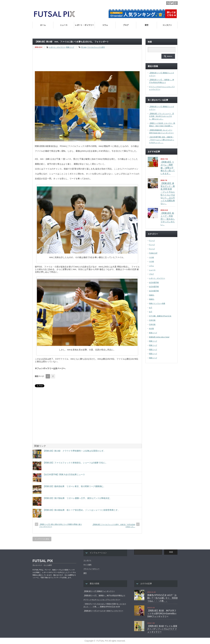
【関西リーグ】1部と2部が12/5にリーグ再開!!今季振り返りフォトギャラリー (61, 525)
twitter (172, 3)
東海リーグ (153, 333)
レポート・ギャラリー (84, 25)
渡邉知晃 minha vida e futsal (159, 337)
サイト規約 (87, 565)
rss (168, 3)
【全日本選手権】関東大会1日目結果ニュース (64, 474)
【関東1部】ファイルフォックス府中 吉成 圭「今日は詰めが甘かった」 (114, 526)
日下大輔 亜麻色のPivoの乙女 (160, 316)
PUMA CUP (153, 253)
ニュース (64, 25)
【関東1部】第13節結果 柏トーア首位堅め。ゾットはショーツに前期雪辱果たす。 (81, 510)
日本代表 (152, 320)
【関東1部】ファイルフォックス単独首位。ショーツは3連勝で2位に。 (75, 463)
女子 (151, 308)
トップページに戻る (42, 539)
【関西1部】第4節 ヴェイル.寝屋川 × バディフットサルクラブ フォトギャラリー (162, 629)
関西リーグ (153, 350)
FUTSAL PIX (43, 561)
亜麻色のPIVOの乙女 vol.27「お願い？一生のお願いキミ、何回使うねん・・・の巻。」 (163, 598)
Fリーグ (152, 241)
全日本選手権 (154, 282)
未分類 (151, 329)
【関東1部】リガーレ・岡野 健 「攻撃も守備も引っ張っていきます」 (168, 168)
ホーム (43, 25)
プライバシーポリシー (91, 569)
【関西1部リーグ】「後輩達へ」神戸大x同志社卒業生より (104, 595)
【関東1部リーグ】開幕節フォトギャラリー (99, 591)
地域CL (152, 295)
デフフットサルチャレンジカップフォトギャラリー (102, 600)
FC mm (84, 47)
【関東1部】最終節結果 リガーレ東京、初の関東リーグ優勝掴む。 (74, 486)
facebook (176, 3)
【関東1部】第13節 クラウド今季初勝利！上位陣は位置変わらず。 (74, 451)
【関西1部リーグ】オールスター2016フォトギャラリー (103, 611)
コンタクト (167, 25)
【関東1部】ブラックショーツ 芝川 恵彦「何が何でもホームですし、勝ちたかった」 (162, 116)
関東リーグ (70, 47)
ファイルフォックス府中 (96, 47)
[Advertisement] (88, 60)
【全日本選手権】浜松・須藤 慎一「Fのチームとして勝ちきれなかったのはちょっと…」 (162, 140)
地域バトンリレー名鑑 (157, 303)
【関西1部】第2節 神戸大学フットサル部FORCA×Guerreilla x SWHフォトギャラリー (162, 613)
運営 (147, 25)
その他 (151, 257)
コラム (105, 25)
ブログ (126, 25)
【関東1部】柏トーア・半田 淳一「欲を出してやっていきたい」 (168, 219)
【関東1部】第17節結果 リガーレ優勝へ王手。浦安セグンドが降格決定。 (77, 498)
